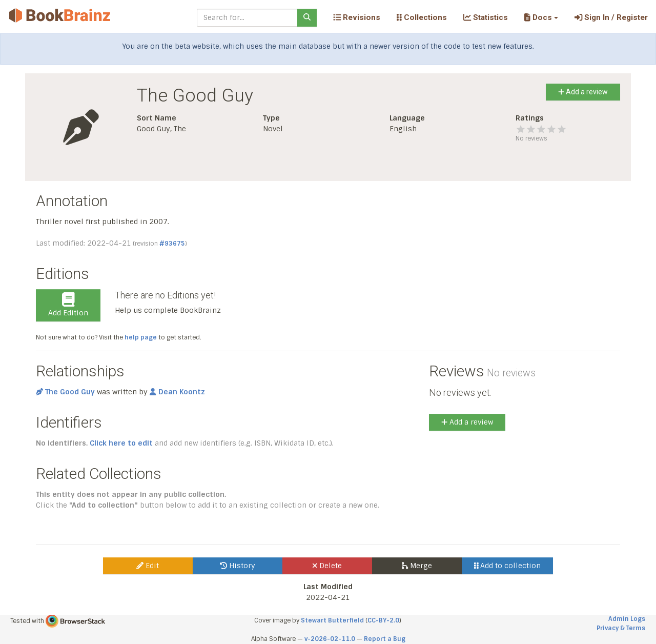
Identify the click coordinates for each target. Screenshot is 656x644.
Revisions (357, 17)
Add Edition (68, 305)
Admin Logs (627, 619)
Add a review (583, 92)
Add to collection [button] (508, 566)
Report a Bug (385, 639)
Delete (327, 566)
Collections (422, 17)
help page (141, 337)
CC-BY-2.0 (383, 620)
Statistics (486, 17)
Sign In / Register (611, 17)
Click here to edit (121, 443)
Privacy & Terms (621, 628)
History (238, 566)
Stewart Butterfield (332, 620)
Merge (417, 566)
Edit (148, 566)
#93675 (172, 244)
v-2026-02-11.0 (330, 639)
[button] (541, 17)
